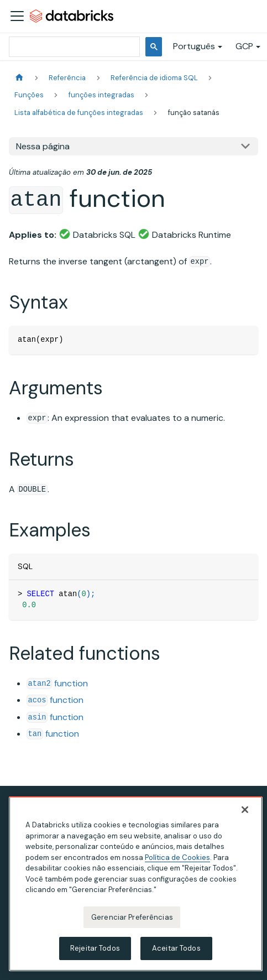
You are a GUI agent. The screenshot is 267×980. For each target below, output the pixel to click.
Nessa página (43, 146)
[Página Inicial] (19, 78)
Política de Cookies (177, 857)
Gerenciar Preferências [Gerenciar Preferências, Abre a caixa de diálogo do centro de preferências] (132, 917)
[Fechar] (245, 810)
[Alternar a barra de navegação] (17, 16)
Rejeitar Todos (95, 948)
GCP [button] (244, 46)
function (57, 683)
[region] (136, 884)
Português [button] (194, 46)
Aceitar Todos (176, 948)
